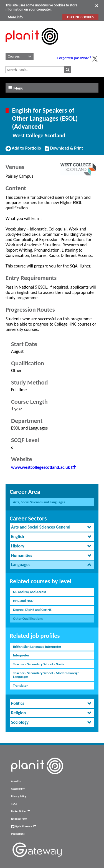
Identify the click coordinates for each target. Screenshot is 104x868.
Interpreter (21, 655)
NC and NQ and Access (30, 592)
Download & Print (64, 150)
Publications (18, 834)
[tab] (52, 527)
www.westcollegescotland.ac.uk (43, 467)
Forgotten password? (74, 58)
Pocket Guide (20, 811)
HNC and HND (23, 601)
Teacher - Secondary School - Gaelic (39, 664)
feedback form (19, 819)
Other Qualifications (28, 618)
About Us (16, 781)
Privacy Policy (19, 796)
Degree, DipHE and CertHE (32, 610)
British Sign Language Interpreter (37, 647)
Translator (20, 685)
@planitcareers (24, 826)
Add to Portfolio (23, 150)
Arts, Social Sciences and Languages (39, 502)
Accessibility (18, 789)
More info (15, 17)
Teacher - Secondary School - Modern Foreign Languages (46, 675)
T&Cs (14, 804)
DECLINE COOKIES (80, 17)
